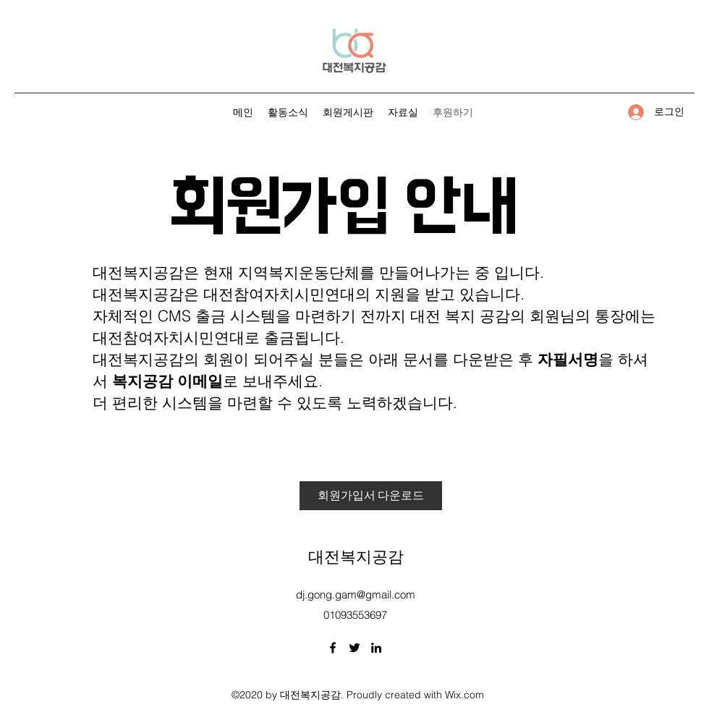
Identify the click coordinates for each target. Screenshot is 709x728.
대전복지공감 (356, 555)
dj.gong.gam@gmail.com (356, 594)
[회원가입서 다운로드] (371, 496)
